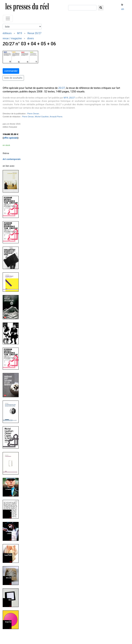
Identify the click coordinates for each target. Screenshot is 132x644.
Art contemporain (12, 159)
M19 (20, 33)
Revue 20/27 (35, 33)
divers (30, 38)
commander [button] (11, 71)
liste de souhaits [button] (13, 78)
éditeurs (7, 33)
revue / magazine (12, 38)
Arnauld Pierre (56, 117)
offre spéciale (11, 138)
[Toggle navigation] (8, 18)
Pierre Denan (33, 114)
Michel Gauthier (42, 117)
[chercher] (82, 8)
